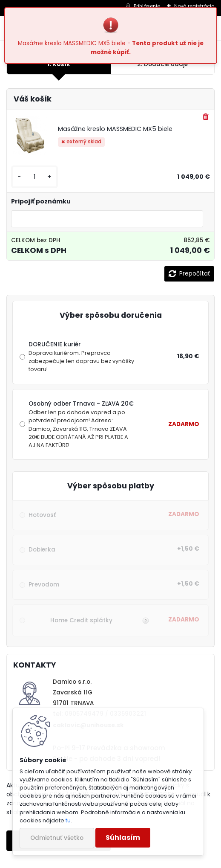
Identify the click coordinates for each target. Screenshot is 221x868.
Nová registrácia (194, 6)
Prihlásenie (147, 6)
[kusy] (34, 177)
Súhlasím (123, 838)
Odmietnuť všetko (57, 838)
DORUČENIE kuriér (82, 357)
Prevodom (44, 585)
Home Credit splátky (81, 620)
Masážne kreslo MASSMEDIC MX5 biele (115, 129)
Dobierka (42, 550)
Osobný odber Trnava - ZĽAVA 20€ (82, 424)
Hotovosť (42, 515)
